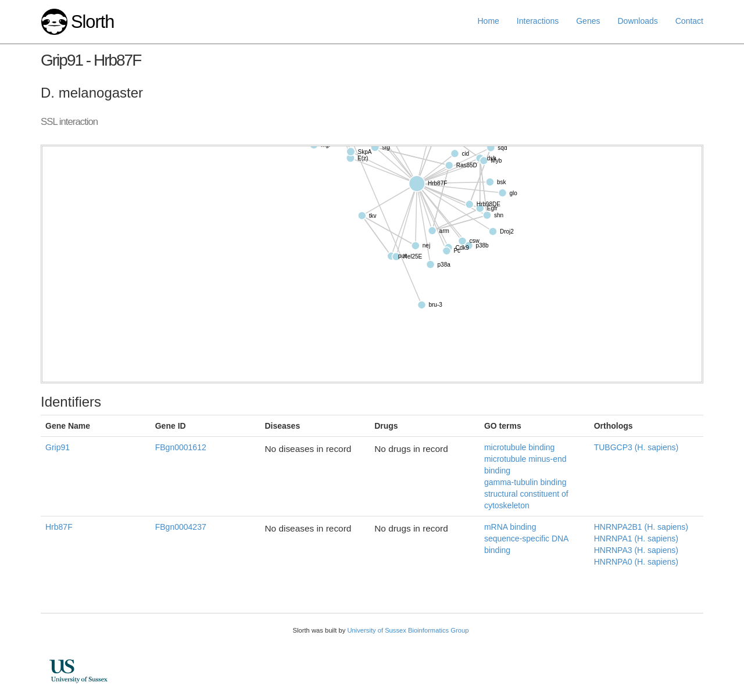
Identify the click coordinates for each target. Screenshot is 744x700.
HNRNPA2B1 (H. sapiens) (641, 527)
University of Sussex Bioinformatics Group (408, 630)
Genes (588, 21)
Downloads (637, 21)
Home (489, 21)
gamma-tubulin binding (525, 482)
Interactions (538, 21)
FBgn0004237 (181, 527)
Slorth (92, 22)
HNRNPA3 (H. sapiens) (636, 550)
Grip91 (58, 447)
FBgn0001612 (181, 447)
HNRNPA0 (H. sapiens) (636, 562)
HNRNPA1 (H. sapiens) (636, 539)
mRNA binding (510, 527)
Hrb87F (59, 527)
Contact (689, 21)
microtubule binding (519, 447)
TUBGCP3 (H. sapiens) (636, 447)
